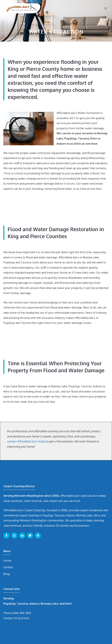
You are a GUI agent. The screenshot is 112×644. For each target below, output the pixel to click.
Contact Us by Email (16, 618)
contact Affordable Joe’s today (26, 441)
